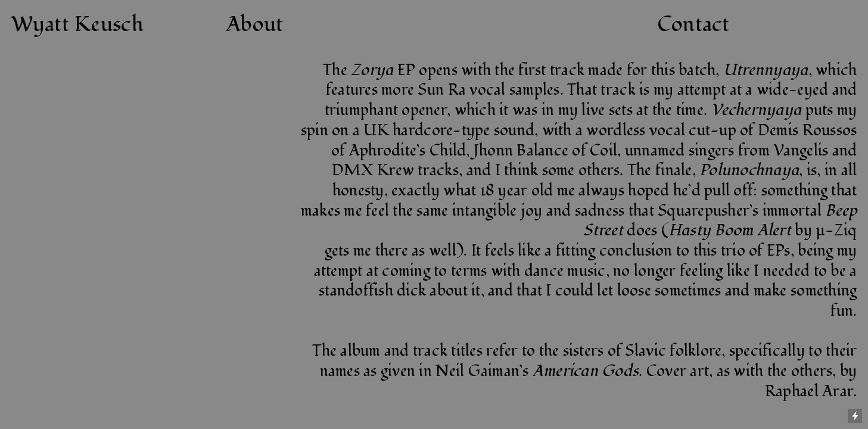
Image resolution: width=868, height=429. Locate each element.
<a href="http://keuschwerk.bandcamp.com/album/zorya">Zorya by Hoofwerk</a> (181, 201)
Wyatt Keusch (77, 24)
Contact (693, 24)
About (255, 24)
